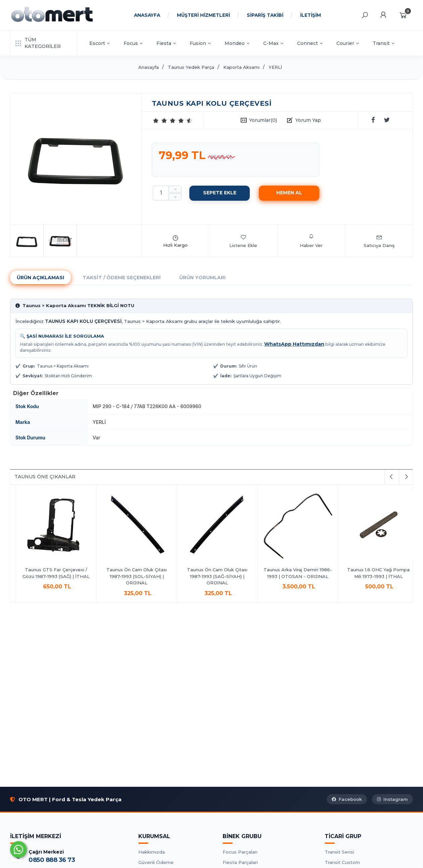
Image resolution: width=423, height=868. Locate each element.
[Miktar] (161, 193)
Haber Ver (311, 241)
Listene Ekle (243, 241)
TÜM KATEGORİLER (38, 43)
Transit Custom (342, 862)
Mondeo (237, 43)
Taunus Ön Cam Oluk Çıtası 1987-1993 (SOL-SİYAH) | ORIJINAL (373, 576)
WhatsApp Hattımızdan (294, 344)
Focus (133, 43)
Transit (384, 43)
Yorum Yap (308, 120)
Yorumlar (263, 120)
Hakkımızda (152, 852)
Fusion (200, 43)
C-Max (273, 43)
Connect (310, 43)
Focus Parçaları (240, 852)
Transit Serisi (339, 852)
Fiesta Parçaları (240, 862)
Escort (100, 43)
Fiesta (166, 43)
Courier (348, 43)
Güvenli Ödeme (156, 862)
